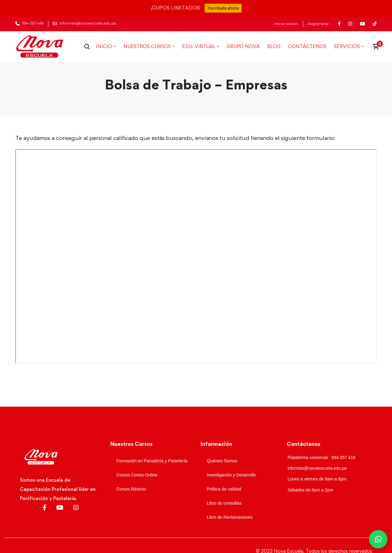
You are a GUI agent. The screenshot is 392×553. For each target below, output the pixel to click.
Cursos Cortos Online (137, 475)
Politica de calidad (224, 489)
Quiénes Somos (222, 461)
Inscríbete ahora (223, 8)
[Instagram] (76, 508)
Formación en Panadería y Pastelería (152, 461)
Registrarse (318, 24)
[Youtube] (60, 508)
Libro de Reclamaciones (230, 517)
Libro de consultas (224, 503)
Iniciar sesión (286, 24)
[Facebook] (45, 508)
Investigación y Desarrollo (231, 475)
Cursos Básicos (131, 489)
